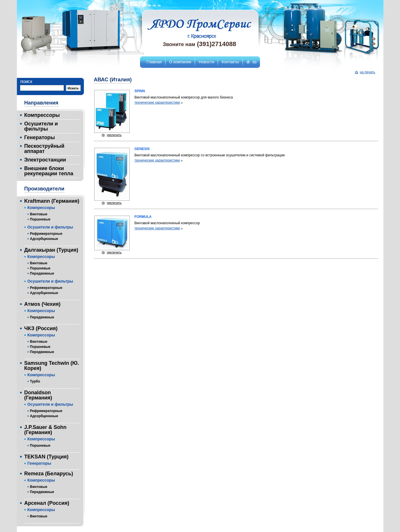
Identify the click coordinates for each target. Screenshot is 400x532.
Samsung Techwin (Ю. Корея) (52, 366)
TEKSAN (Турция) (47, 457)
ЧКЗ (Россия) (41, 328)
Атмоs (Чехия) (43, 304)
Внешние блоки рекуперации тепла (49, 171)
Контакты (230, 62)
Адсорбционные (44, 239)
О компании (180, 62)
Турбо (35, 381)
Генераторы (40, 137)
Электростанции (45, 160)
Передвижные (42, 273)
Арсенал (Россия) (47, 503)
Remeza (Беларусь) (49, 474)
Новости (206, 62)
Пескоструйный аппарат (44, 149)
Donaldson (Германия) (38, 395)
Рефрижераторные (46, 234)
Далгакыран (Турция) (51, 250)
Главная (154, 62)
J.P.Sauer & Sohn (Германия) (46, 430)
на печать (368, 72)
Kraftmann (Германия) (52, 201)
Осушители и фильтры (41, 126)
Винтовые (39, 214)
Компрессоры (42, 115)
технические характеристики (157, 103)
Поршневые (40, 219)
